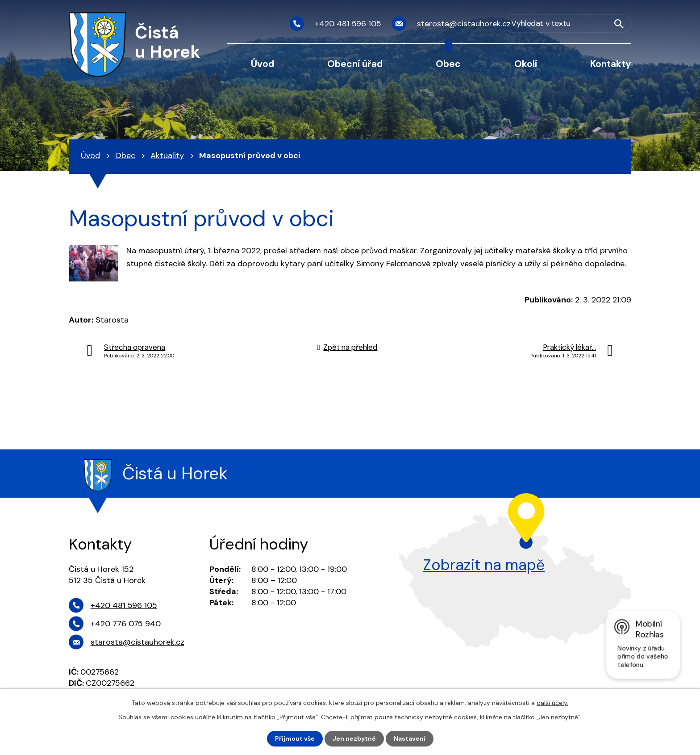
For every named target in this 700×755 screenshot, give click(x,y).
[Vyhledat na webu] (583, 24)
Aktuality (167, 155)
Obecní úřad (355, 64)
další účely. (552, 703)
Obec (448, 64)
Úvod (262, 64)
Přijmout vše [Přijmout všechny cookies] (295, 738)
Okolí (526, 64)
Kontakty (611, 64)
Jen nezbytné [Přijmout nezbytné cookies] (354, 738)
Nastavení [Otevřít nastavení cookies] (410, 738)
